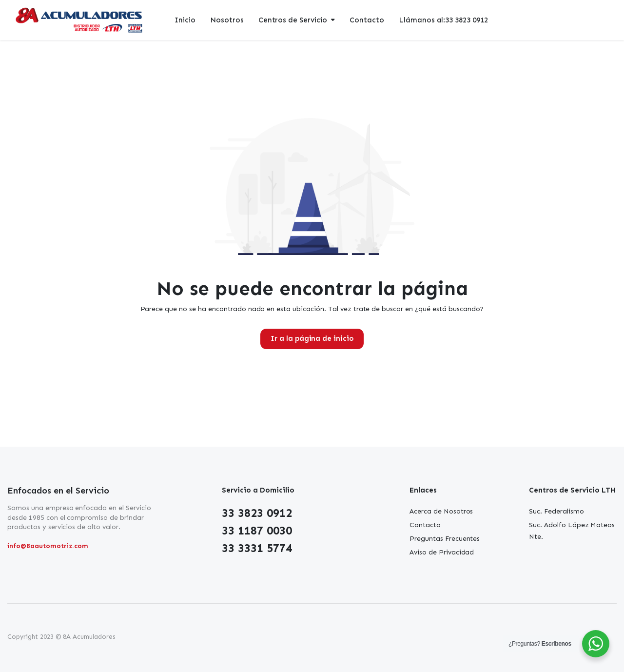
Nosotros (227, 20)
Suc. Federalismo (556, 511)
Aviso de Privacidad (442, 552)
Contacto (367, 20)
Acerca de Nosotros (441, 511)
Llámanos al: (443, 20)
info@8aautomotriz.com (48, 546)
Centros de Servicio (293, 20)
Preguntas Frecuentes (445, 539)
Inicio (185, 20)
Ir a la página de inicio (312, 338)
